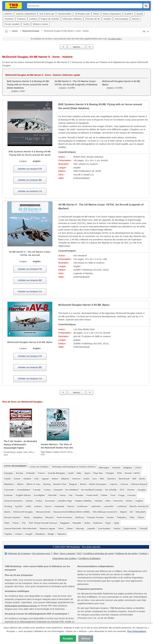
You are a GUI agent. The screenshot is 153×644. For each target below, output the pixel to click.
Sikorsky (80, 528)
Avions (15, 31)
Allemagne (104, 468)
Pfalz (132, 517)
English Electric (24, 495)
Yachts (26, 24)
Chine (138, 468)
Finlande (31, 473)
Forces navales (12, 24)
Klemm (71, 506)
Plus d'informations (137, 631)
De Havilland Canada (92, 490)
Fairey (63, 495)
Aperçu (76, 47)
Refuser (86, 639)
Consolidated (23, 490)
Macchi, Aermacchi (139, 506)
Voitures (8, 14)
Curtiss (47, 490)
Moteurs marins (40, 24)
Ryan (108, 523)
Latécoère (96, 506)
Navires (136, 19)
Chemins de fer (93, 19)
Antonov (76, 479)
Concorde (9, 490)
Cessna (124, 484)
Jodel (28, 506)
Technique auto (82, 14)
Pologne (110, 473)
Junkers (38, 506)
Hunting (8, 506)
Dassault (58, 490)
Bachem (112, 479)
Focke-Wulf (92, 495)
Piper (7, 523)
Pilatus (141, 517)
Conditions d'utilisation (89, 558)
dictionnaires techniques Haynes (21, 606)
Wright (51, 534)
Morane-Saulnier (12, 517)
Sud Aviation (104, 528)
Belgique (128, 468)
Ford (113, 495)
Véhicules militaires (72, 19)
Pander (110, 517)
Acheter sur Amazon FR (30, 169)
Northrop (79, 517)
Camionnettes (65, 14)
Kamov (48, 506)
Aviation (107, 19)
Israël (71, 473)
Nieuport (50, 517)
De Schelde (111, 490)
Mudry (27, 517)
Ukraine (27, 479)
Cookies (143, 553)
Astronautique (122, 19)
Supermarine (130, 528)
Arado (86, 479)
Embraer (9, 495)
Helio (108, 501)
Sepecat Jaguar (47, 528)
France (41, 473)
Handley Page (65, 501)
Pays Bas (98, 473)
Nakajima (38, 517)
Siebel (70, 528)
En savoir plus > (115, 39)
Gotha (39, 501)
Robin (87, 523)
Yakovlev (62, 534)
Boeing (47, 484)
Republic (77, 523)
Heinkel (98, 501)
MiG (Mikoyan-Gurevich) (105, 512)
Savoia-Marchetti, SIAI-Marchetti (20, 528)
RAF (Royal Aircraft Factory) (43, 523)
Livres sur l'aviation (39, 467)
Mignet (123, 512)
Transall (143, 528)
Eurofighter (40, 495)
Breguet (73, 484)
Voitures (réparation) (26, 14)
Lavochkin (109, 506)
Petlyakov (122, 517)
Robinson (98, 523)
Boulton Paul (60, 484)
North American (64, 517)
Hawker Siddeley (83, 501)
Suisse (17, 479)
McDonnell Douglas (31, 31)
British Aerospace (98, 484)
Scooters (129, 14)
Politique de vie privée (126, 553)
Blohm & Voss (33, 484)
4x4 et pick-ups (47, 14)
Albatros (65, 479)
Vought (29, 534)
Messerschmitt (43, 512)
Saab (116, 523)
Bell (134, 479)
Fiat (71, 495)
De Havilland (72, 490)
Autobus (33, 19)
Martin (7, 512)
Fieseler (79, 495)
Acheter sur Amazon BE (30, 180)
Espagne (9, 473)
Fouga (121, 495)
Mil (131, 512)
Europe (20, 473)
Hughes (139, 501)
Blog (56, 553)
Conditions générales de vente (98, 553)
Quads (140, 14)
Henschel (118, 501)
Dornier (131, 490)
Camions (21, 19)
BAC (102, 479)
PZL (24, 523)
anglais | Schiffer (76, 84)
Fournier (132, 495)
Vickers (19, 534)
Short (61, 528)
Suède (7, 479)
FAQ (79, 553)
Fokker (104, 495)
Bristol (83, 484)
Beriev (142, 479)
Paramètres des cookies (64, 558)
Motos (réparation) (112, 14)
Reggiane (65, 523)
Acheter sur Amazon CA (30, 191)
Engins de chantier (50, 19)
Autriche (116, 468)
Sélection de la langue (19, 553)
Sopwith (91, 528)
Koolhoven (83, 506)
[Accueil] (6, 31)
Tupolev (8, 534)
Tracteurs (9, 19)
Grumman (50, 501)
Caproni (113, 484)
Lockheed (122, 506)
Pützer (16, 523)
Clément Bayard (139, 484)
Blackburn (9, 484)
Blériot (20, 484)
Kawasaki (59, 506)
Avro (95, 479)
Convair (37, 490)
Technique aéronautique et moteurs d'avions (74, 467)
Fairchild (52, 495)
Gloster (29, 501)
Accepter (68, 639)
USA (36, 479)
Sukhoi (117, 528)
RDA (119, 473)
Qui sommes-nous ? (42, 553)
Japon (87, 473)
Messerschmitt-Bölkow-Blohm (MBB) (71, 512)
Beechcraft (124, 479)
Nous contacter (68, 553)
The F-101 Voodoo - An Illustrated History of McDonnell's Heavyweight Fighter (20, 445)
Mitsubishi (141, 512)
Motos (96, 14)
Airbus (55, 479)
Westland (40, 534)
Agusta (45, 479)
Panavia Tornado (95, 517)
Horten (129, 501)
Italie (79, 473)
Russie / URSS (132, 473)
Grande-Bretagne (56, 473)
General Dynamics (13, 501)
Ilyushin (19, 506)
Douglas (142, 490)
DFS (122, 490)
